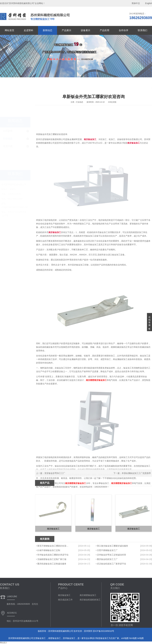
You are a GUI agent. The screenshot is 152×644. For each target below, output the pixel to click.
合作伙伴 (123, 30)
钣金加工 (42, 638)
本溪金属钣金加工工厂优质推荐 (136, 477)
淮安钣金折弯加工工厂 (55, 477)
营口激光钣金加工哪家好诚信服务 (113, 564)
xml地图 (125, 638)
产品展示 (66, 30)
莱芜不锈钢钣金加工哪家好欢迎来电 (53, 564)
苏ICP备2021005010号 (104, 631)
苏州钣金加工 (69, 638)
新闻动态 (47, 30)
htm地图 (133, 638)
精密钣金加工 (55, 638)
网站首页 (9, 30)
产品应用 (104, 30)
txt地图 (140, 638)
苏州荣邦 (88, 631)
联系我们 (142, 30)
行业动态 (8, 108)
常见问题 (8, 116)
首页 (132, 88)
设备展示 (85, 30)
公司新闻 (8, 100)
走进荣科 (28, 30)
